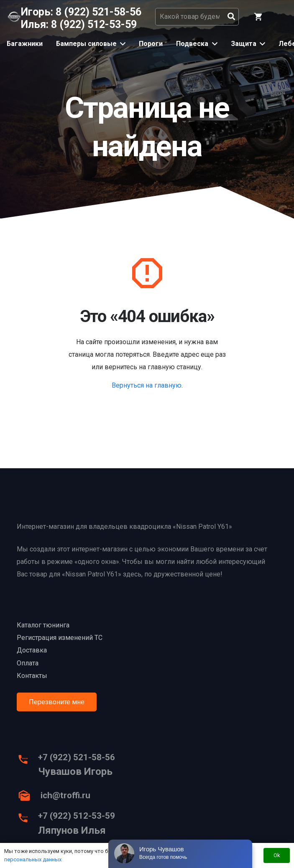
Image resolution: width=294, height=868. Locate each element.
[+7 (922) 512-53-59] (27, 820)
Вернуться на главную (147, 385)
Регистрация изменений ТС (60, 638)
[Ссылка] (14, 17)
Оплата (28, 663)
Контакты (32, 676)
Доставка (32, 650)
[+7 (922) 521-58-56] (27, 761)
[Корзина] (258, 17)
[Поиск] (231, 17)
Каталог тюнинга (43, 625)
